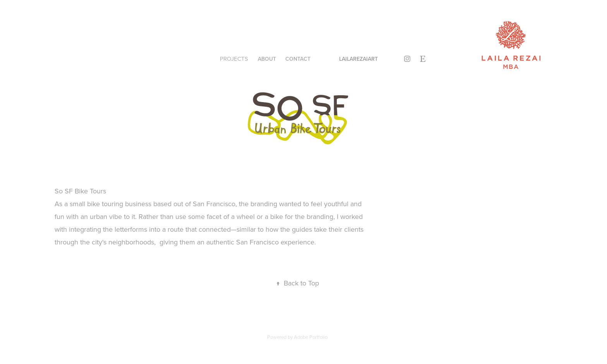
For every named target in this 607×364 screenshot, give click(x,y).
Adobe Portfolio (311, 337)
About (267, 59)
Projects (234, 59)
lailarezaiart (358, 59)
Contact (298, 59)
